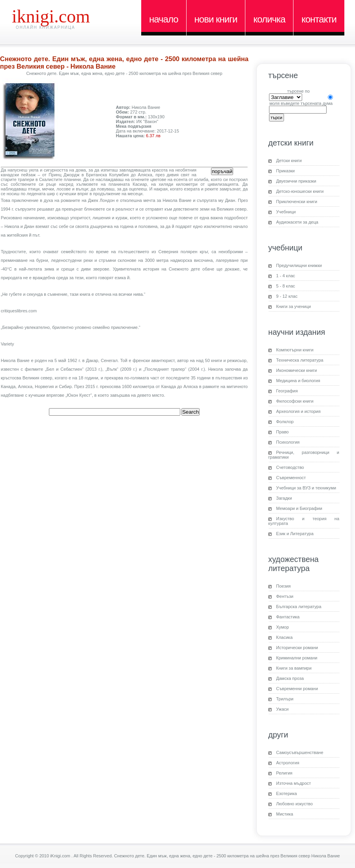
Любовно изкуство (294, 804)
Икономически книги (296, 370)
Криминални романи (297, 658)
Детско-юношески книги (300, 191)
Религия (284, 773)
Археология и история (298, 411)
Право (282, 432)
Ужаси (282, 709)
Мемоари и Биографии (299, 508)
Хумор (282, 627)
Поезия (283, 586)
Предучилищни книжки (299, 265)
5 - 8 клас (286, 286)
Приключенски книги (297, 202)
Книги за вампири (294, 668)
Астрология (288, 763)
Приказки (285, 171)
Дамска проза (290, 678)
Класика (284, 637)
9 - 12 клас (287, 296)
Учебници (286, 212)
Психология (288, 442)
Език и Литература (295, 534)
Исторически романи (297, 648)
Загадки (284, 498)
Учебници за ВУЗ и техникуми (306, 488)
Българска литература (299, 607)
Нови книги (216, 19)
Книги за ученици (293, 306)
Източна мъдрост (293, 783)
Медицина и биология (298, 381)
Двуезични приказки (296, 181)
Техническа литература (300, 360)
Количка (269, 19)
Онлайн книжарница (46, 27)
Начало (164, 19)
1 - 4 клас (286, 276)
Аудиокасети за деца (297, 222)
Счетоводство (290, 467)
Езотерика (287, 793)
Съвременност (291, 478)
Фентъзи (285, 596)
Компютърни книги (295, 350)
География (287, 391)
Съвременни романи (297, 689)
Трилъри (285, 699)
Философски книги (295, 401)
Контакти (319, 19)
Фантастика (288, 617)
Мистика (285, 814)
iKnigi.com (51, 16)
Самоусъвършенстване (300, 752)
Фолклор (285, 422)
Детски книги (289, 161)
